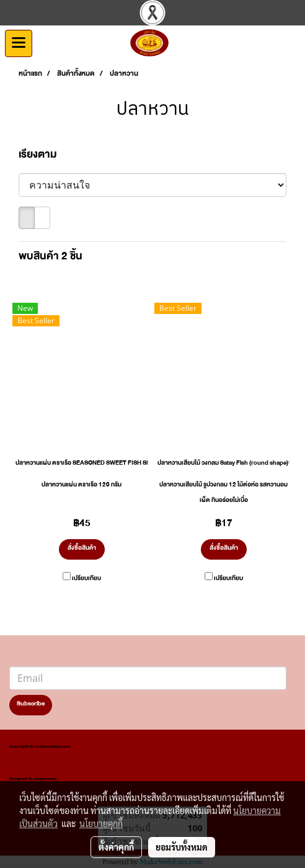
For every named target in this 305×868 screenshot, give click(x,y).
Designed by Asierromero (33, 780)
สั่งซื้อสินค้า (82, 549)
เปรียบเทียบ (86, 579)
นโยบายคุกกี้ (101, 823)
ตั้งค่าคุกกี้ (116, 847)
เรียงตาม (41, 157)
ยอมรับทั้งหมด (182, 847)
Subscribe (31, 705)
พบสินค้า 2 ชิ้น (51, 259)
